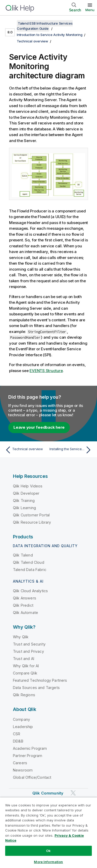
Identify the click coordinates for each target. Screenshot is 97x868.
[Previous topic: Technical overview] (26, 450)
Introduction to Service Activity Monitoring (50, 35)
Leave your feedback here (39, 427)
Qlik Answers (25, 598)
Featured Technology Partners (40, 680)
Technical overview (32, 41)
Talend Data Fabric (30, 570)
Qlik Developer (26, 493)
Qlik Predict (23, 605)
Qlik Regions (24, 695)
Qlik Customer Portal (31, 515)
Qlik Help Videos (28, 486)
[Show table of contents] (10, 23)
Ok (48, 851)
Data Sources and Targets (36, 688)
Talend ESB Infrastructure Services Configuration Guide (45, 26)
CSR (17, 734)
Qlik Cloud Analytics (30, 591)
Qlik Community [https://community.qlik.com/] (48, 793)
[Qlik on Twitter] (73, 793)
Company (21, 719)
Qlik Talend (23, 555)
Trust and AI (24, 659)
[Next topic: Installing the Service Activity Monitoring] (71, 450)
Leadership (23, 727)
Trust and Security (29, 644)
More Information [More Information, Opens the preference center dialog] (48, 862)
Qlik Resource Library (32, 522)
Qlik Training (24, 500)
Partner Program (28, 756)
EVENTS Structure (46, 371)
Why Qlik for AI (26, 666)
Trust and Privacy (28, 651)
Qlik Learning (24, 508)
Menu (90, 10)
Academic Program (30, 748)
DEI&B (18, 741)
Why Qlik (21, 637)
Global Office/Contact (32, 777)
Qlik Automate (25, 613)
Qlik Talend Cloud (29, 562)
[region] (48, 833)
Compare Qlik (25, 673)
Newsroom (23, 770)
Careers (20, 763)
